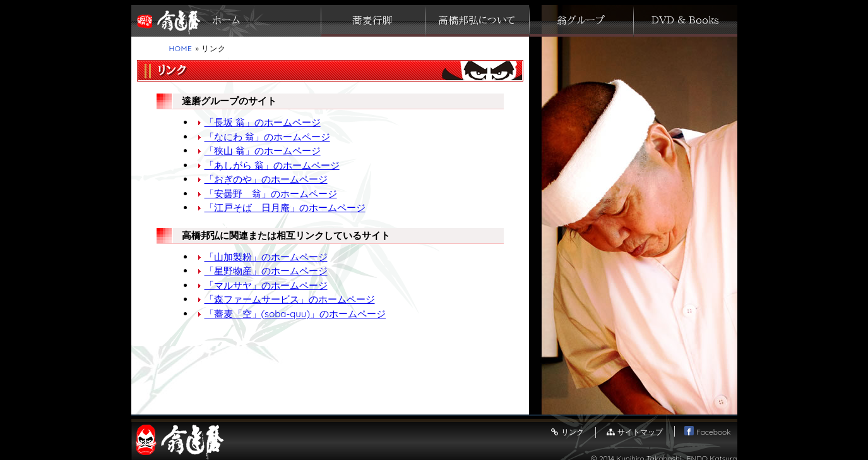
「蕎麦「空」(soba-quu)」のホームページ (295, 314)
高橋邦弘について (477, 21)
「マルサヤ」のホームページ (266, 285)
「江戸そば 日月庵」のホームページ (285, 208)
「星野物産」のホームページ (266, 271)
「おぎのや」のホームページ (266, 179)
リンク (567, 432)
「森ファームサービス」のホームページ (290, 299)
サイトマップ (634, 432)
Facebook (707, 432)
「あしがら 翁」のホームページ (272, 165)
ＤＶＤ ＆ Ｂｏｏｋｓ (685, 21)
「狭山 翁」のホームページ (263, 151)
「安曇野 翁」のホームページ (271, 194)
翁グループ (581, 21)
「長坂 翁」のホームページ (263, 122)
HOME (181, 48)
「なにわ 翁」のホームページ (267, 137)
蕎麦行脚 (372, 21)
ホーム (226, 21)
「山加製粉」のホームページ (266, 257)
